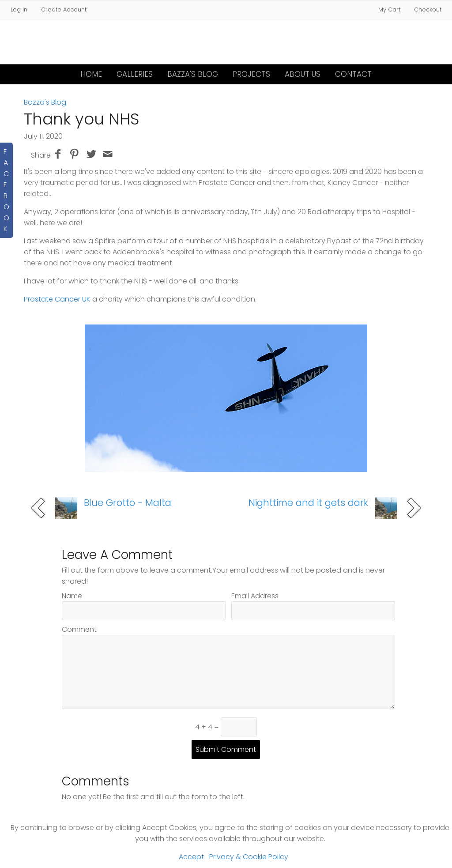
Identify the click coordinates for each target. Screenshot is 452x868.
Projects (251, 74)
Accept (191, 857)
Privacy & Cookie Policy (249, 857)
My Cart (390, 9)
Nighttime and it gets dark (308, 503)
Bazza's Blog (193, 74)
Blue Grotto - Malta (128, 503)
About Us (303, 74)
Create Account (64, 9)
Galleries (135, 74)
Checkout (428, 9)
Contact (353, 74)
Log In (19, 9)
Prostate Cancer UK (57, 299)
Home (91, 74)
